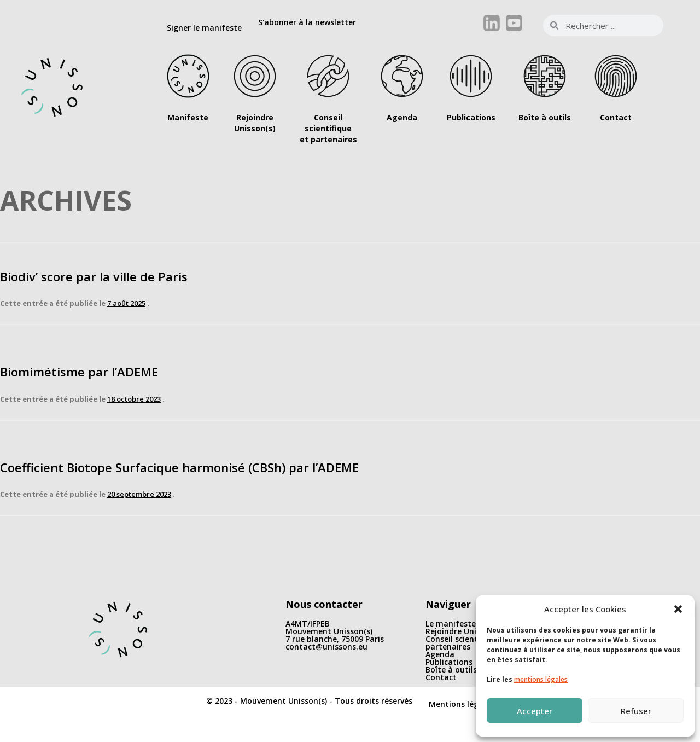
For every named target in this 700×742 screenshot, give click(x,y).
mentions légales (541, 679)
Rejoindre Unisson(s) (464, 631)
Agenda (440, 654)
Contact (441, 677)
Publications (449, 662)
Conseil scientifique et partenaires (468, 643)
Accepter (535, 711)
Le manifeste (451, 624)
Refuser (636, 711)
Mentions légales (461, 704)
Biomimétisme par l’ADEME (79, 372)
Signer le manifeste (204, 28)
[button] (678, 609)
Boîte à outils (451, 669)
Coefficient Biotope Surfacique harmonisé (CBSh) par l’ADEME (179, 467)
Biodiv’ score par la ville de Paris (94, 276)
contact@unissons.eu (326, 647)
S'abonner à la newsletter (307, 22)
